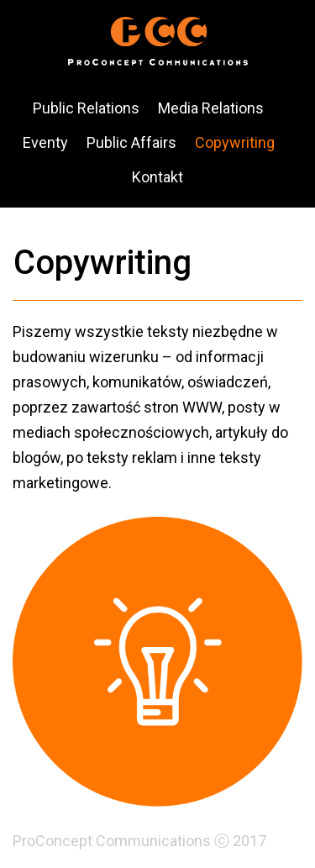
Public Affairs (131, 142)
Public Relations (86, 108)
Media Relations (211, 108)
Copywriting (235, 142)
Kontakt (157, 177)
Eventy (45, 142)
